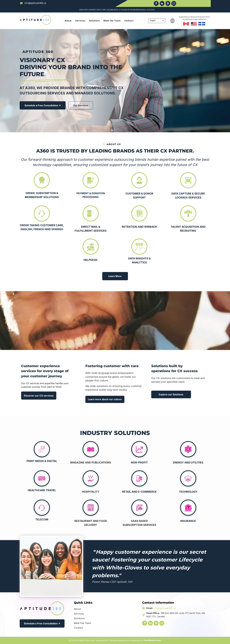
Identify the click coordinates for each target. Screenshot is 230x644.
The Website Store (152, 640)
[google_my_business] (168, 4)
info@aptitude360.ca (164, 608)
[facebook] (156, 4)
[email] (174, 4)
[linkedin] (162, 4)
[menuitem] (68, 21)
